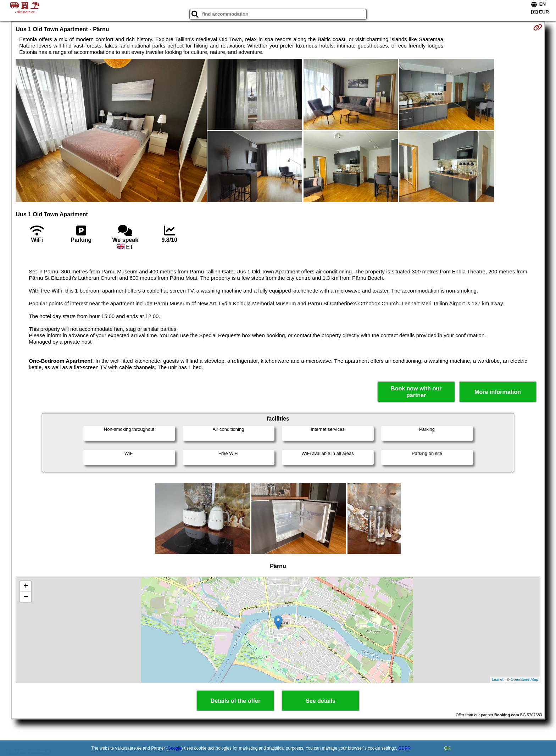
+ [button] (26, 587)
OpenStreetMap (524, 679)
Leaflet (498, 679)
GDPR (404, 748)
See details (321, 701)
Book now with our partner (416, 392)
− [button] (26, 597)
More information (498, 392)
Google (175, 748)
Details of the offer (235, 701)
